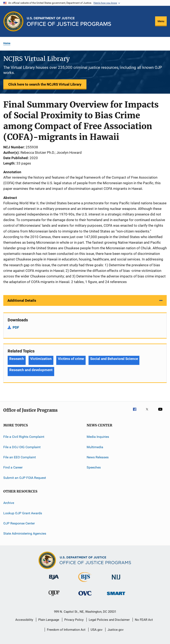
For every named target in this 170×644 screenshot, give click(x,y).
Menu (161, 21)
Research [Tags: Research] (17, 359)
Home (7, 43)
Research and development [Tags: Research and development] (31, 370)
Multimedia (95, 447)
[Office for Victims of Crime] (85, 596)
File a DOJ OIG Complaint (22, 447)
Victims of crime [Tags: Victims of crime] (71, 359)
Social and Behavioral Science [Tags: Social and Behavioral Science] (114, 359)
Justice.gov (116, 630)
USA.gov (96, 630)
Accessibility (24, 620)
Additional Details (22, 300)
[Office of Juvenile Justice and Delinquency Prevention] (54, 597)
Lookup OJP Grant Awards (23, 513)
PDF (16, 327)
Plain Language (49, 620)
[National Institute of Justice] (116, 580)
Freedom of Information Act (66, 630)
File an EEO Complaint (20, 457)
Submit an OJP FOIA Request (25, 478)
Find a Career (13, 467)
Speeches (94, 467)
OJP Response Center (19, 523)
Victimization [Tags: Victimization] (41, 359)
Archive (9, 503)
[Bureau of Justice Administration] (54, 580)
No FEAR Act (144, 620)
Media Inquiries (98, 437)
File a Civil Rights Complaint (24, 437)
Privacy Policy (74, 620)
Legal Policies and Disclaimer (109, 620)
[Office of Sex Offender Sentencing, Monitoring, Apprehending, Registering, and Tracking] (116, 596)
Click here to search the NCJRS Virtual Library (45, 84)
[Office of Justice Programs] (13, 21)
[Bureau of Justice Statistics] (85, 583)
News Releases (98, 457)
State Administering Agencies (25, 533)
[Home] (69, 21)
